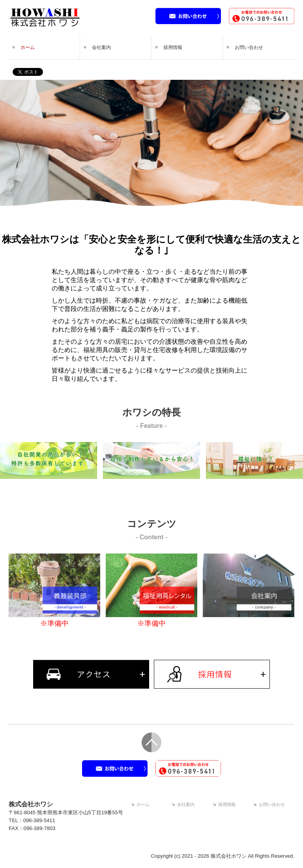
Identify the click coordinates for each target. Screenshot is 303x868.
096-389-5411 (39, 820)
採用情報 (173, 47)
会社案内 (101, 47)
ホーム (28, 47)
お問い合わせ (249, 47)
